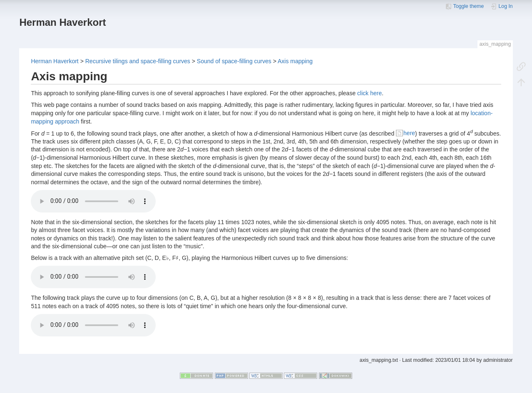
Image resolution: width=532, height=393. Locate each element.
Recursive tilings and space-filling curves (138, 61)
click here (369, 93)
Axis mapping (295, 61)
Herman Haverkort (55, 61)
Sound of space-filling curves (234, 61)
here (409, 133)
